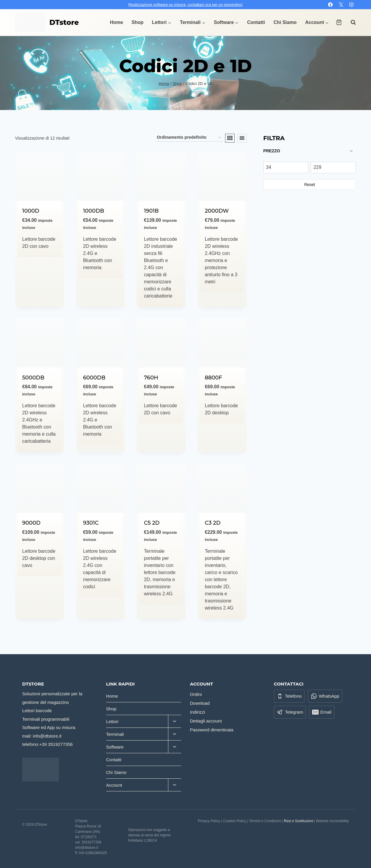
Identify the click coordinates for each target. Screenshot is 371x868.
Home (117, 22)
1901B (151, 211)
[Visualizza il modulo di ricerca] (350, 22)
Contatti (256, 22)
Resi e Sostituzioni (298, 821)
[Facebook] (331, 5)
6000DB (94, 378)
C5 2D (152, 523)
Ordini (196, 694)
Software (115, 747)
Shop (138, 22)
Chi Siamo (285, 22)
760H (151, 378)
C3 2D (213, 523)
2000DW (217, 211)
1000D (31, 211)
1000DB (94, 211)
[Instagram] (351, 5)
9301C (91, 523)
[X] (341, 5)
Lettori (112, 721)
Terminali (115, 734)
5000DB (33, 378)
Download (200, 703)
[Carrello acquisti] (339, 22)
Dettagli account (206, 721)
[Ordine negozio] (189, 138)
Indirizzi (197, 712)
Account (114, 785)
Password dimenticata (212, 730)
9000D (31, 523)
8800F (213, 378)
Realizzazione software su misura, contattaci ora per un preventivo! (186, 5)
